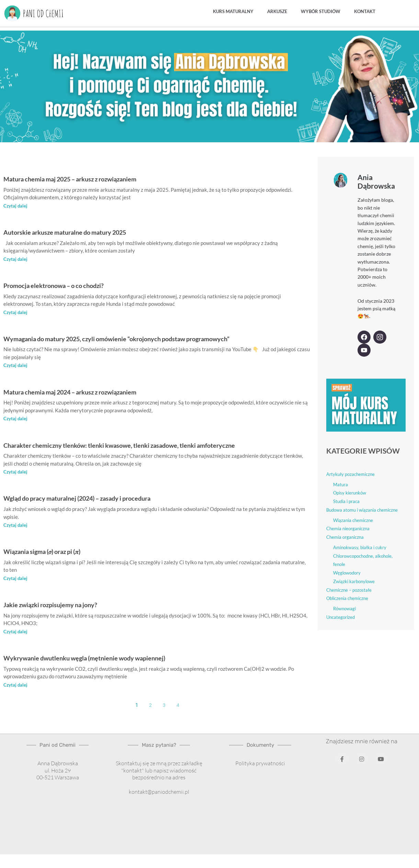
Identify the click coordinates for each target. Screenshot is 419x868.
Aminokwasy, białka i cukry (360, 547)
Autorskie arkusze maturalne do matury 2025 (82, 232)
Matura (341, 484)
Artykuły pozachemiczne (350, 474)
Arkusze (277, 11)
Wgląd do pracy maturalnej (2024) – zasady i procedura (97, 499)
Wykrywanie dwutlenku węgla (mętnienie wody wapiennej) (104, 659)
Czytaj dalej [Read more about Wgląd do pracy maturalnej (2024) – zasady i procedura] (15, 526)
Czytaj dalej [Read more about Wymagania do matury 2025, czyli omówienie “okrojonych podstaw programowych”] (15, 366)
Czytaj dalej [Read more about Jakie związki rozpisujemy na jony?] (15, 633)
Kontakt (365, 11)
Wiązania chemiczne (353, 520)
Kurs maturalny (233, 11)
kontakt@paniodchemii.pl (159, 793)
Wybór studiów (321, 11)
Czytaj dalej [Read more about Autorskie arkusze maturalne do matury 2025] (15, 259)
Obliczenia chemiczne (347, 598)
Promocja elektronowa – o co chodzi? (67, 285)
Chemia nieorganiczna (348, 528)
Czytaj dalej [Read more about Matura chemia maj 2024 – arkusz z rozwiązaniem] (15, 419)
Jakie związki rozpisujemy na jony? (62, 606)
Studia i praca (346, 501)
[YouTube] (364, 350)
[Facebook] (364, 337)
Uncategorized (341, 617)
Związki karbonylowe (354, 581)
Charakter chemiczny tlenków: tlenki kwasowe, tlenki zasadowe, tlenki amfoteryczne (149, 446)
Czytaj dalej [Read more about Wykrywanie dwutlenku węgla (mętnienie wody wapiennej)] (15, 686)
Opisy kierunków (350, 493)
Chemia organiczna (345, 537)
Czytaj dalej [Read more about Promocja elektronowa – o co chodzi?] (15, 312)
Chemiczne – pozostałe (349, 590)
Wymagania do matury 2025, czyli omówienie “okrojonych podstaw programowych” (146, 339)
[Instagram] (380, 337)
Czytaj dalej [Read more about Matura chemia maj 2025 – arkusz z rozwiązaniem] (15, 206)
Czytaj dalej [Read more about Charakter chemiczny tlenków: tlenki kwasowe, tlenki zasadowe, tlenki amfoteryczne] (15, 472)
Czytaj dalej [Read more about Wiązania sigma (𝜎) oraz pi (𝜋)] (15, 579)
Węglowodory (347, 573)
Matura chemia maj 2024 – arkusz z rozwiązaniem (88, 392)
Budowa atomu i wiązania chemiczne (362, 510)
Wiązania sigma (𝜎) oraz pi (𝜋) (53, 552)
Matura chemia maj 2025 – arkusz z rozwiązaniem (88, 179)
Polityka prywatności (260, 765)
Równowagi (344, 609)
